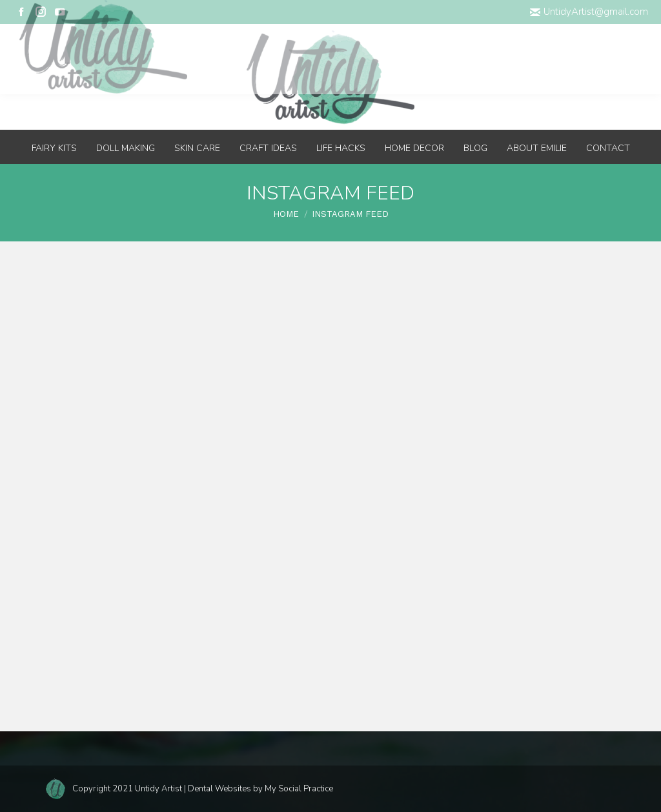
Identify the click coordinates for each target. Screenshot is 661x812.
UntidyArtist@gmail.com (589, 12)
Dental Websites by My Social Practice (260, 789)
